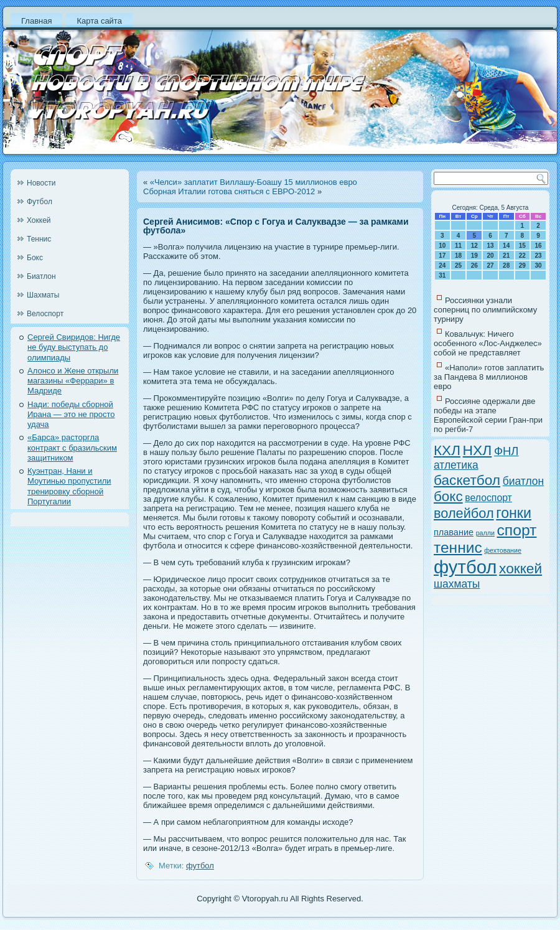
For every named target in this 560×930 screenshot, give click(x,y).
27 (490, 265)
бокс (448, 496)
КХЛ (447, 450)
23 (539, 256)
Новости (41, 183)
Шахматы (43, 295)
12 (474, 246)
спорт (517, 530)
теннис (458, 547)
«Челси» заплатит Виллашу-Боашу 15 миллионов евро (254, 182)
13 (490, 246)
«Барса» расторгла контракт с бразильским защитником (72, 448)
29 (522, 265)
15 (522, 246)
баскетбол (467, 480)
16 (539, 246)
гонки (514, 513)
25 (458, 265)
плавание (454, 532)
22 (522, 256)
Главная (36, 21)
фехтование (503, 550)
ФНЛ (506, 451)
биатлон (523, 481)
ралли (485, 533)
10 (442, 246)
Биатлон (41, 276)
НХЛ (478, 450)
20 (490, 256)
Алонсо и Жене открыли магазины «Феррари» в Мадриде (73, 381)
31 (442, 275)
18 (458, 256)
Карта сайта (99, 21)
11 (458, 246)
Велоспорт (45, 314)
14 (506, 246)
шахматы (457, 584)
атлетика (456, 465)
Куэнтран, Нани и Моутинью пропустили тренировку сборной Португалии (69, 486)
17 (442, 256)
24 (442, 265)
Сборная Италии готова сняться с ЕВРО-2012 (229, 191)
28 (506, 265)
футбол (200, 866)
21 (506, 256)
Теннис (39, 239)
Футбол (40, 202)
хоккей (520, 568)
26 (474, 265)
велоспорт (488, 498)
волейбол (464, 513)
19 (474, 256)
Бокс (35, 258)
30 (539, 265)
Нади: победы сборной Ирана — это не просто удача (71, 415)
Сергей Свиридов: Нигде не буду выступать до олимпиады (74, 347)
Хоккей (39, 220)
